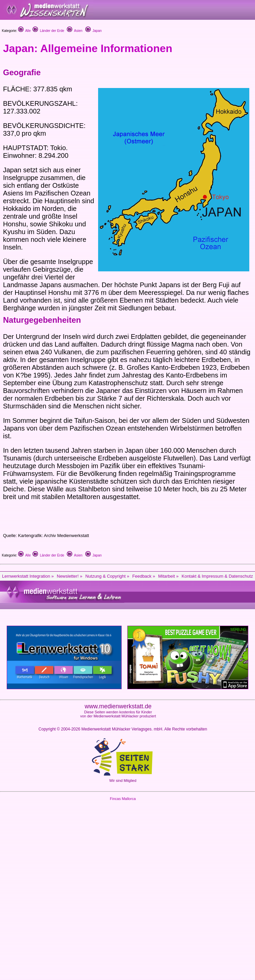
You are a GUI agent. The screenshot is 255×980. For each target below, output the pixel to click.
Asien (75, 31)
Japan (94, 31)
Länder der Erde (48, 31)
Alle (25, 31)
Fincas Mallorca (123, 799)
